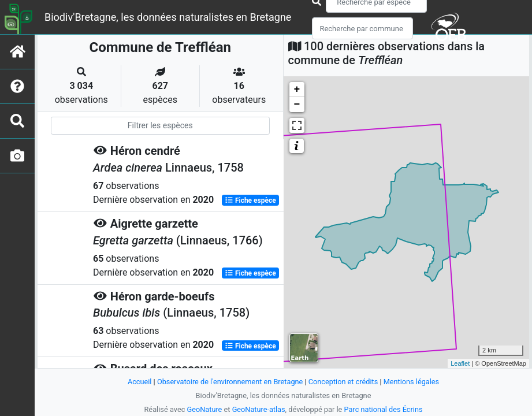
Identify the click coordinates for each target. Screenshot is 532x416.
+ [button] (297, 90)
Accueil (139, 382)
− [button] (297, 105)
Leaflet (460, 363)
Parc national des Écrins (384, 409)
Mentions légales (412, 382)
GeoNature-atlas (258, 409)
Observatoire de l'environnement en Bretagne (230, 382)
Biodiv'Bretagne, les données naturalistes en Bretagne (168, 17)
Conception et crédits (343, 382)
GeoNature (204, 409)
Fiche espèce (250, 200)
